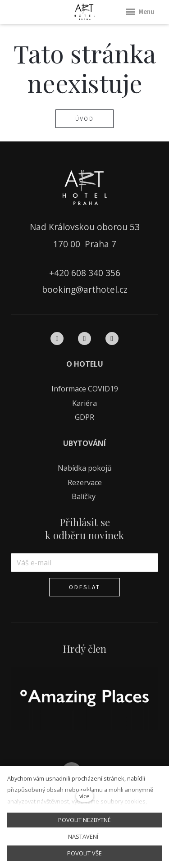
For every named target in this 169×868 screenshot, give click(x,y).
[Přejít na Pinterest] (112, 338)
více (84, 796)
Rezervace (85, 482)
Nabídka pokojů (85, 468)
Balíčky (84, 496)
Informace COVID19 (85, 389)
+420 (60, 273)
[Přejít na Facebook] (57, 338)
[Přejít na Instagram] (84, 338)
